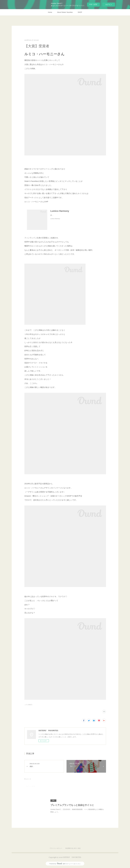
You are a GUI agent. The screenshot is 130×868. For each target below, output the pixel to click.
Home (50, 12)
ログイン (109, 5)
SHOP (80, 12)
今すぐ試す (93, 4)
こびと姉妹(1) (28, 705)
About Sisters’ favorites (65, 12)
